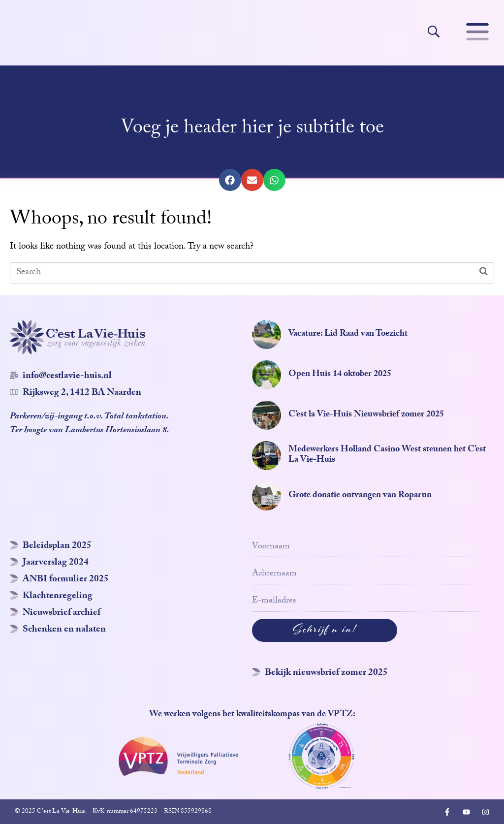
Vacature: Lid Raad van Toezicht (348, 334)
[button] (230, 180)
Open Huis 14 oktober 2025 (340, 375)
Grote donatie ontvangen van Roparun (360, 496)
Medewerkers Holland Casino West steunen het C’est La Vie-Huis (387, 456)
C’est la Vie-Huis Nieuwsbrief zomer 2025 (366, 415)
